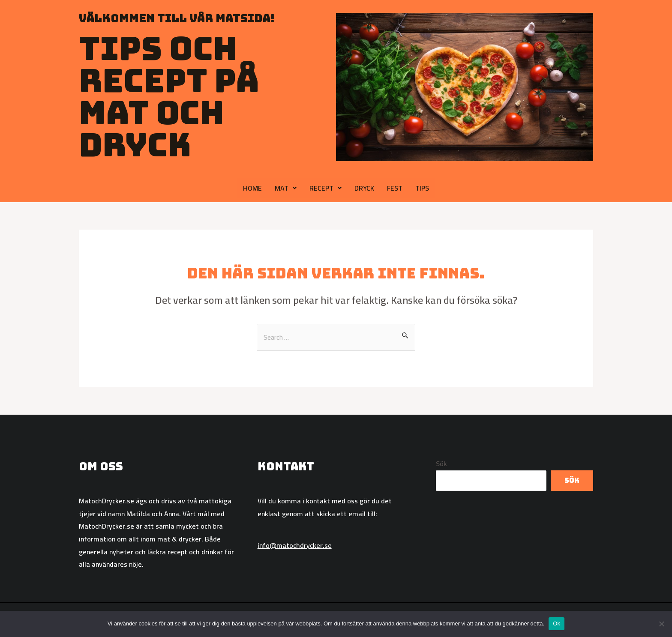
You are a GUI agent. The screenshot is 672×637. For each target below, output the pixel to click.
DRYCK (364, 188)
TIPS (422, 188)
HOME (252, 188)
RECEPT (325, 188)
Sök (441, 464)
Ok (556, 624)
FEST (395, 188)
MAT (286, 188)
